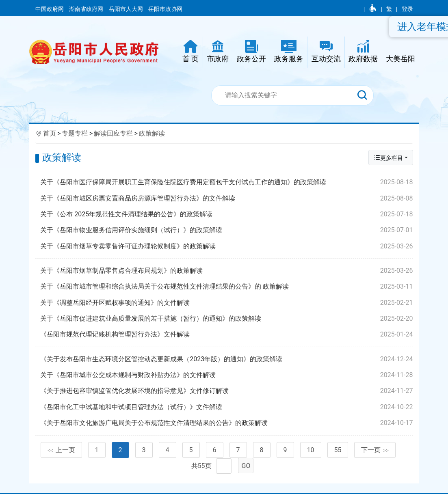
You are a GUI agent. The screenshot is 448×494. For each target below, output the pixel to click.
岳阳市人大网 (127, 9)
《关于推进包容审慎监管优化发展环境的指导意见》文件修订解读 (226, 391)
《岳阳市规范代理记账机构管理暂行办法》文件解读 (226, 334)
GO (246, 466)
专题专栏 (75, 133)
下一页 (375, 450)
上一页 (61, 450)
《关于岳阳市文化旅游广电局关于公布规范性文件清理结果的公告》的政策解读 (226, 423)
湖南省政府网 (87, 9)
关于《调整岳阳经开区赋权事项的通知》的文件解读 (226, 303)
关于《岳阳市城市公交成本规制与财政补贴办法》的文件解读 (226, 375)
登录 (407, 9)
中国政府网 (50, 9)
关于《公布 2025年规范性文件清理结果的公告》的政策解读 (226, 214)
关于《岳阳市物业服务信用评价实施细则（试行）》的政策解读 (226, 230)
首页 (50, 133)
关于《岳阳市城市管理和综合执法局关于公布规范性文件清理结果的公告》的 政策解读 (226, 287)
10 (311, 450)
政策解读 (152, 133)
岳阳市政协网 (165, 9)
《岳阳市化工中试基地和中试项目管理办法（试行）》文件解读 (226, 407)
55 (338, 450)
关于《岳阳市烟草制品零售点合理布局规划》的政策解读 (226, 271)
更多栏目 (388, 158)
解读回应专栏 (113, 133)
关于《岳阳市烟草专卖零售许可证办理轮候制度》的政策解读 (226, 246)
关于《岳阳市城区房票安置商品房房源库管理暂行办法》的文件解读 (226, 198)
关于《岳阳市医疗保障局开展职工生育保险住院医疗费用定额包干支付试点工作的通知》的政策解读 (226, 182)
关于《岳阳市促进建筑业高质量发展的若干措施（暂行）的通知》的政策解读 (226, 319)
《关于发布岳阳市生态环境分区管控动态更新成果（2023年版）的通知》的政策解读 (226, 359)
